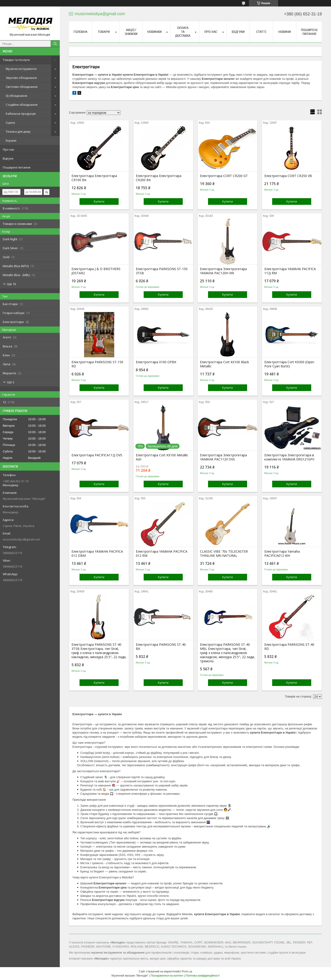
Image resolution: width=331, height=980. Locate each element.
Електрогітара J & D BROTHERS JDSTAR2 (96, 271)
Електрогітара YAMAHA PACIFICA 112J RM (290, 271)
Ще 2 (11, 382)
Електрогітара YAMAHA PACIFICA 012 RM (162, 554)
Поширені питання (17, 167)
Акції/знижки (131, 32)
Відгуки (8, 158)
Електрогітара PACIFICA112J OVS (97, 455)
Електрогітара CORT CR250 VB (288, 176)
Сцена (10, 123)
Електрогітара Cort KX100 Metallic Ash (162, 457)
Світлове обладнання (22, 87)
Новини (285, 32)
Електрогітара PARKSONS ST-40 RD (289, 647)
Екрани (11, 140)
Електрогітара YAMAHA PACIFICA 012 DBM (97, 554)
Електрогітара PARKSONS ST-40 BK (161, 647)
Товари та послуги (16, 60)
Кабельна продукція (21, 114)
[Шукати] (55, 44)
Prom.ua (187, 971)
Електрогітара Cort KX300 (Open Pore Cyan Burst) (289, 364)
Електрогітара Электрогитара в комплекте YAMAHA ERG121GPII (289, 457)
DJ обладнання (16, 96)
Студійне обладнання (22, 105)
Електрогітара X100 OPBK (156, 362)
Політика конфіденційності (203, 976)
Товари (104, 32)
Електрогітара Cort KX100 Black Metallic (224, 364)
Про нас (9, 149)
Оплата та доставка (183, 32)
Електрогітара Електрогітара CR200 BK (159, 178)
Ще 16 (11, 284)
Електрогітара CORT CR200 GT (224, 176)
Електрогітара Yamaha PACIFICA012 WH (282, 554)
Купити (99, 201)
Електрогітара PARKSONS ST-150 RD (97, 364)
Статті (261, 32)
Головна (80, 32)
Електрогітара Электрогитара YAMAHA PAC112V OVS (223, 457)
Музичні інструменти (21, 69)
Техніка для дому (18, 131)
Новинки (154, 32)
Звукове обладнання (21, 78)
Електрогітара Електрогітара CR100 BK (94, 178)
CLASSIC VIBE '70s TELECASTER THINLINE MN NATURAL (224, 554)
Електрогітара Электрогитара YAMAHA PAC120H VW (223, 271)
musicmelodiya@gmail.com (21, 539)
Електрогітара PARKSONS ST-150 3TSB (162, 271)
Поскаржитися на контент (167, 976)
